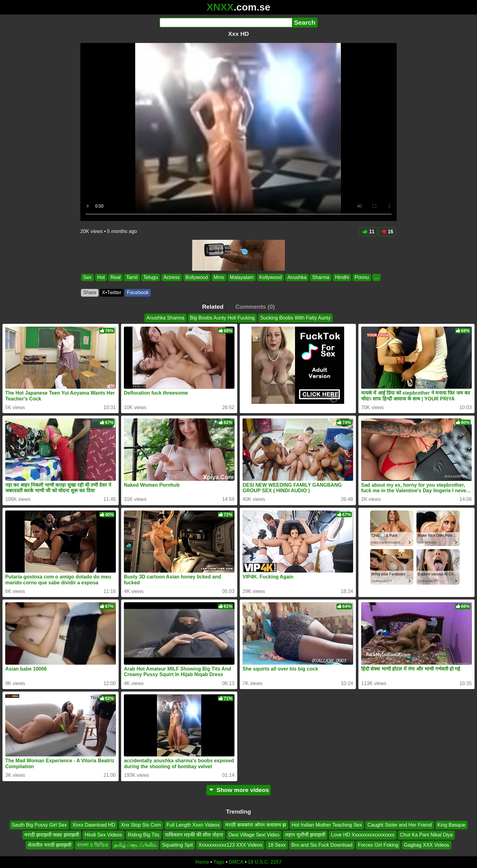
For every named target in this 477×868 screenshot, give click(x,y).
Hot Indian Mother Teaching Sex (327, 825)
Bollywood (197, 277)
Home (202, 862)
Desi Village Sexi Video (254, 835)
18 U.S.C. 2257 (265, 862)
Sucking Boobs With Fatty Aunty (295, 318)
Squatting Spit (178, 845)
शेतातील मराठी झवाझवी (50, 845)
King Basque (452, 825)
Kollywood (270, 277)
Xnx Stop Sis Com (141, 825)
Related (213, 307)
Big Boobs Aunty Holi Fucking (222, 318)
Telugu (151, 277)
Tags (219, 862)
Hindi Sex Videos (103, 835)
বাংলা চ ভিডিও (93, 845)
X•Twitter (112, 292)
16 (387, 232)
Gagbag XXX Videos (426, 845)
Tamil (132, 277)
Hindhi (342, 277)
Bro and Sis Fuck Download (322, 845)
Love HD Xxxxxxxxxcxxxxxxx (363, 835)
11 (368, 232)
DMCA (236, 862)
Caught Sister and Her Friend (399, 825)
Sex (87, 277)
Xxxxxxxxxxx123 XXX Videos (230, 845)
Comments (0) (255, 307)
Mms (219, 277)
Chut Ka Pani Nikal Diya (426, 835)
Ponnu (362, 277)
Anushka (297, 277)
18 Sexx (277, 845)
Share (90, 292)
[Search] (226, 23)
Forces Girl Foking (378, 845)
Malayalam (242, 277)
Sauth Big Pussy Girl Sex (39, 825)
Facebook (138, 292)
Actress (172, 277)
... (376, 277)
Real (115, 277)
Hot (101, 277)
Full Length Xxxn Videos (193, 825)
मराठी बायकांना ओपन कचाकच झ (256, 825)
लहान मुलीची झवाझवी (305, 835)
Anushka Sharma (165, 318)
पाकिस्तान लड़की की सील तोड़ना (194, 835)
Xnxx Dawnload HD (94, 825)
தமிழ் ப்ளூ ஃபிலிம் (135, 845)
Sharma (321, 277)
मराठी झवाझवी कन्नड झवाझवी (52, 835)
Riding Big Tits (144, 835)
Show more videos (239, 790)
